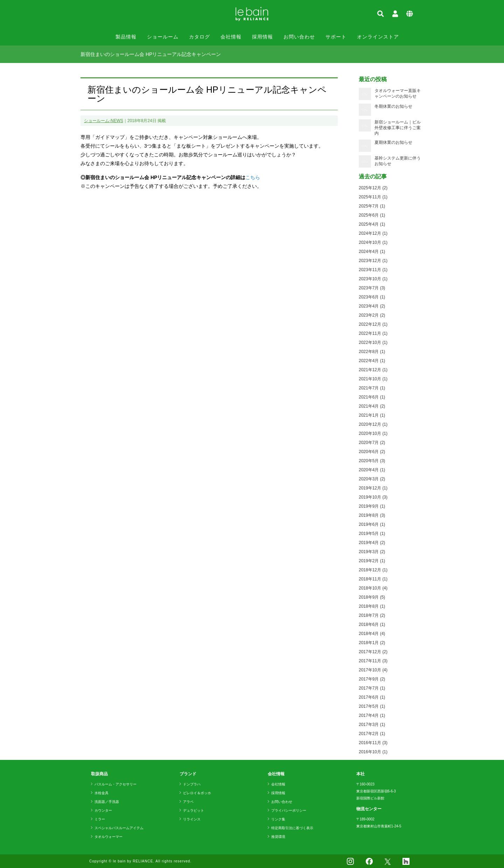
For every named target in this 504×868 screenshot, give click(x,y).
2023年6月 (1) (372, 297)
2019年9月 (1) (372, 506)
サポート (336, 37)
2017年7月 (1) (372, 688)
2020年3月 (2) (372, 479)
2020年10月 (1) (373, 433)
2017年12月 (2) (373, 652)
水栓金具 (101, 793)
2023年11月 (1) (373, 270)
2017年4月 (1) (372, 715)
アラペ (188, 802)
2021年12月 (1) (373, 370)
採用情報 (262, 37)
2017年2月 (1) (372, 734)
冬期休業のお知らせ (393, 106)
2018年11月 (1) (373, 579)
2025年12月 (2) (373, 188)
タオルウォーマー (108, 837)
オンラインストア (378, 37)
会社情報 (231, 37)
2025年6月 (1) (372, 215)
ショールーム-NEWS (104, 121)
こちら (253, 177)
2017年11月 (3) (373, 661)
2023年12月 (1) (373, 261)
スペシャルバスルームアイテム (119, 828)
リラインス (192, 819)
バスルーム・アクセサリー (115, 784)
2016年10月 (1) (373, 752)
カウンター (103, 810)
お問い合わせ (299, 37)
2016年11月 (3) (373, 743)
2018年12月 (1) (373, 570)
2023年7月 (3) (372, 288)
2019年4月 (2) (372, 543)
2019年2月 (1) (372, 561)
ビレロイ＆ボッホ (197, 793)
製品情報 (126, 37)
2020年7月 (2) (372, 443)
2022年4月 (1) (372, 361)
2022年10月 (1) (373, 343)
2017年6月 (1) (372, 697)
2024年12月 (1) (373, 233)
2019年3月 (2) (372, 552)
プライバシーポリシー (289, 810)
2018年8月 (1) (372, 606)
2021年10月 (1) (373, 379)
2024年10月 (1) (373, 242)
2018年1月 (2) (372, 643)
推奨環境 (278, 837)
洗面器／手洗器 (107, 802)
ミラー (100, 819)
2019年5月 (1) (372, 534)
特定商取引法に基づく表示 (292, 828)
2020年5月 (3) (372, 461)
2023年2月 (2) (372, 315)
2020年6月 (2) (372, 452)
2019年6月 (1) (372, 524)
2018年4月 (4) (372, 634)
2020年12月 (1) (373, 424)
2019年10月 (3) (373, 497)
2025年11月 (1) (373, 197)
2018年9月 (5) (372, 597)
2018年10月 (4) (373, 588)
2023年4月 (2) (372, 306)
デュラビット (194, 810)
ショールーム (163, 37)
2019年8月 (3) (372, 515)
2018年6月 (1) (372, 624)
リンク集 (278, 819)
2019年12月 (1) (373, 488)
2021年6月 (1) (372, 397)
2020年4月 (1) (372, 470)
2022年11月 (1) (373, 333)
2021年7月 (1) (372, 388)
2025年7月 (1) (372, 206)
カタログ (199, 37)
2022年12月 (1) (373, 324)
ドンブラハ (192, 784)
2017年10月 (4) (373, 670)
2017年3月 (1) (372, 725)
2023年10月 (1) (373, 279)
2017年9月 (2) (372, 679)
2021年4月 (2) (372, 406)
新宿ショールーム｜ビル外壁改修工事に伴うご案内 (398, 128)
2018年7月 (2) (372, 615)
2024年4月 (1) (372, 252)
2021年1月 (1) (372, 415)
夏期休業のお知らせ (393, 142)
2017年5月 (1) (372, 706)
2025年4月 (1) (372, 224)
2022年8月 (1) (372, 352)
